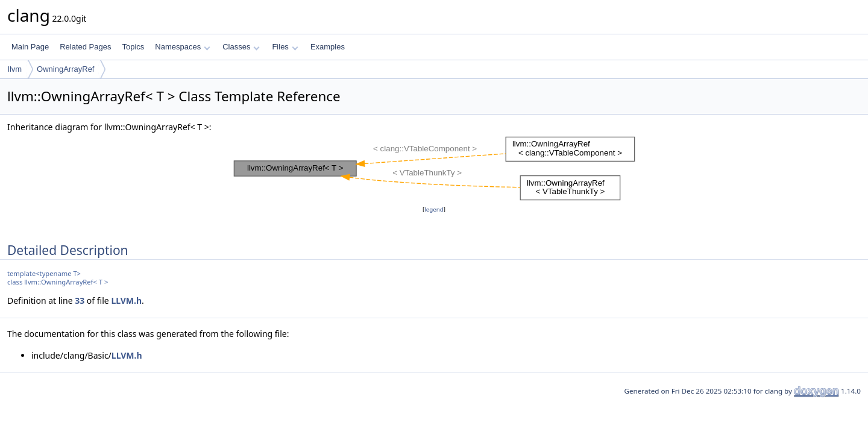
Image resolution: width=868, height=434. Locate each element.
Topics (133, 47)
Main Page (30, 47)
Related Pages (85, 47)
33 (80, 300)
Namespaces (182, 47)
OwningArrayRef (65, 69)
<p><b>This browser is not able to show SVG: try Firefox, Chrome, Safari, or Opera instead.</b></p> (434, 168)
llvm (15, 69)
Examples (328, 47)
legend (434, 209)
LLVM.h (126, 300)
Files (285, 47)
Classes (241, 47)
